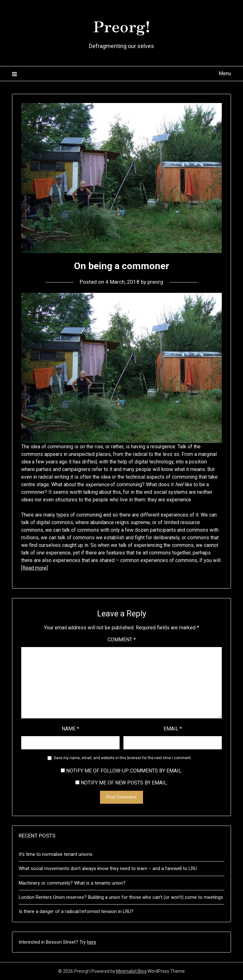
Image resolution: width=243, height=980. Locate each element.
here (92, 942)
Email (173, 729)
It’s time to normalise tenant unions (56, 854)
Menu (225, 73)
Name (70, 729)
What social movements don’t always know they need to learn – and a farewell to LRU (108, 868)
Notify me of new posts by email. (124, 783)
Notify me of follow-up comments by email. (124, 771)
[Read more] (34, 568)
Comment (122, 640)
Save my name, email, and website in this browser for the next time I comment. (123, 758)
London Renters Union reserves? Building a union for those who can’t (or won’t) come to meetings (121, 897)
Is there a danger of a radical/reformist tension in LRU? (76, 911)
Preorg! (122, 26)
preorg (155, 282)
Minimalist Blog (131, 971)
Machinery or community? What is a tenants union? (72, 883)
